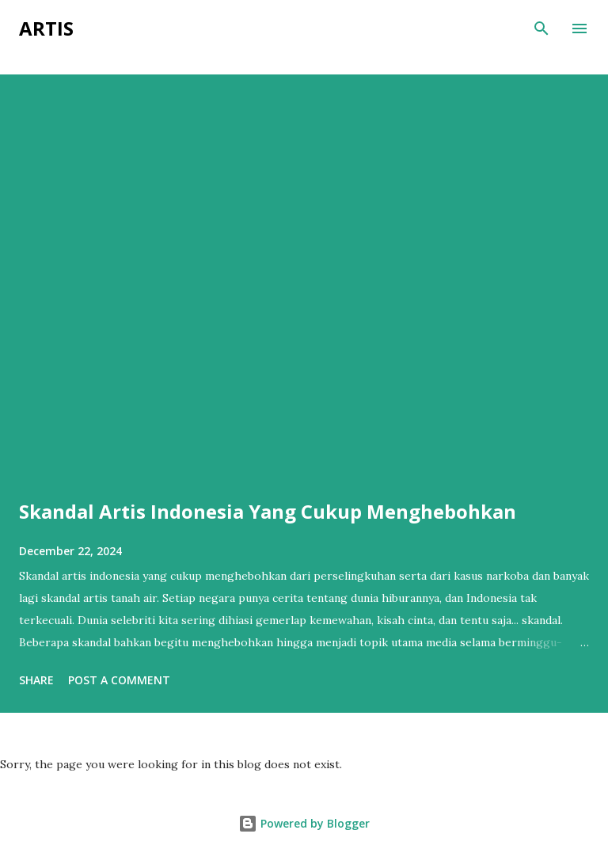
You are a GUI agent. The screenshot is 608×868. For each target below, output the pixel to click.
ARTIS (46, 28)
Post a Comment (119, 680)
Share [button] (36, 680)
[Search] (541, 29)
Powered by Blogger (304, 823)
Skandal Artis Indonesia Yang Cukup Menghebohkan (268, 511)
